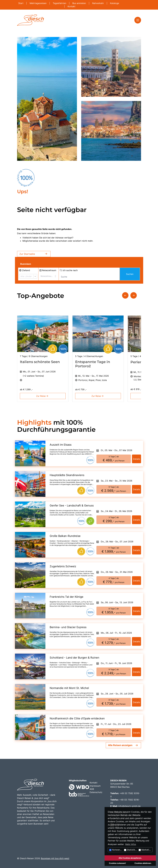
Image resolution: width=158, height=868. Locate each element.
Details (136, 459)
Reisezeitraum (48, 270)
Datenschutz (96, 792)
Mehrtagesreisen (38, 3)
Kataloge (115, 3)
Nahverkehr (98, 3)
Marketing (145, 850)
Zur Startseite (34, 254)
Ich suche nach (69, 270)
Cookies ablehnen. (143, 863)
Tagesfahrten (60, 3)
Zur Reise (43, 396)
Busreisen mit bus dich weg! (55, 858)
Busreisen (26, 264)
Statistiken (131, 850)
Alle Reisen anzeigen (120, 745)
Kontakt (71, 6)
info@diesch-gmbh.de (129, 806)
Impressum (95, 786)
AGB (92, 789)
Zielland (25, 270)
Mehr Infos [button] (131, 844)
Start (21, 3)
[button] (125, 295)
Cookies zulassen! (117, 863)
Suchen (130, 274)
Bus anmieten (79, 3)
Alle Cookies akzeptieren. (130, 858)
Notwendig (116, 850)
